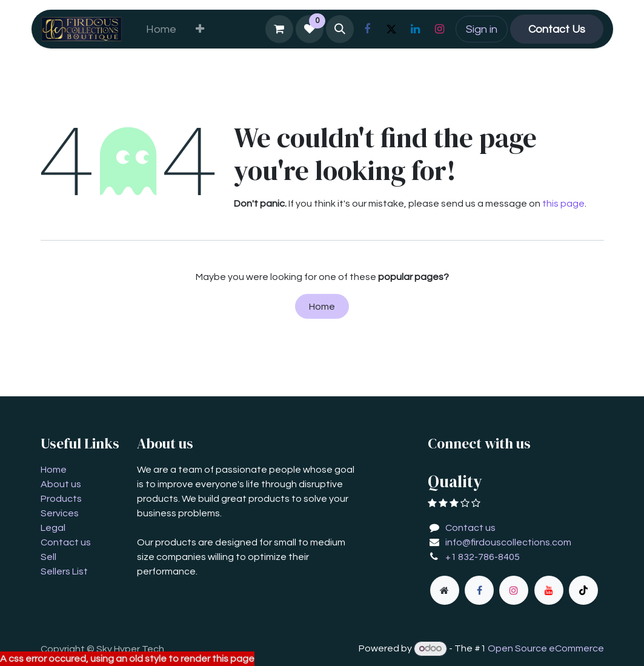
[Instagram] (440, 29)
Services (60, 513)
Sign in (482, 29)
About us (61, 484)
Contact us (66, 542)
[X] (391, 29)
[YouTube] (549, 590)
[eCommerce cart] (279, 29)
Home (322, 307)
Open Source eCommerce (546, 648)
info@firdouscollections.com (508, 542)
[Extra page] (445, 590)
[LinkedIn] (416, 29)
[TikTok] (583, 590)
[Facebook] (367, 29)
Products (61, 499)
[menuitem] (161, 29)
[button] (340, 29)
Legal (53, 528)
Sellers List (64, 571)
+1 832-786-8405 (483, 557)
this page (563, 204)
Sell (48, 557)
